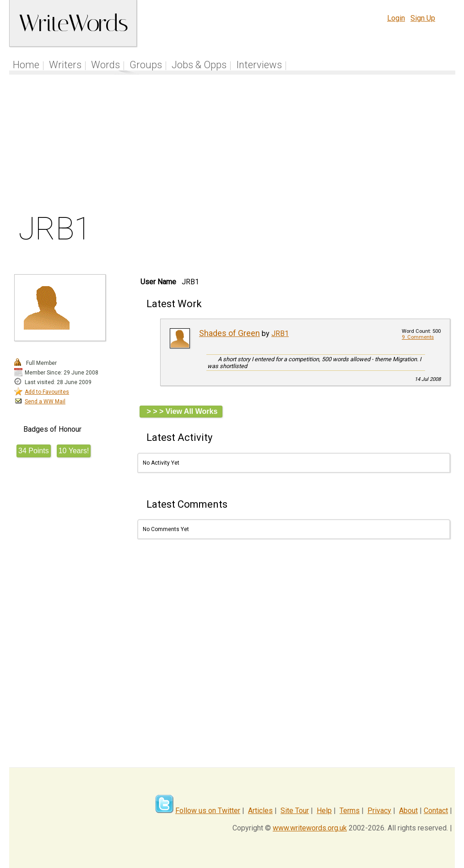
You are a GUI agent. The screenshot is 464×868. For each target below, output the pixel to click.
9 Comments (418, 337)
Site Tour (295, 811)
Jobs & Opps (199, 65)
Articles (260, 811)
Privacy (379, 811)
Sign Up (423, 18)
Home (26, 65)
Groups (146, 65)
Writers (65, 65)
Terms (350, 811)
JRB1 (280, 334)
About (408, 811)
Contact (436, 811)
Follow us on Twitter (208, 811)
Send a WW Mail (45, 401)
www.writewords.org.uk (310, 828)
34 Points (34, 451)
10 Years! (74, 451)
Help (324, 811)
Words (105, 65)
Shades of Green (229, 333)
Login (396, 18)
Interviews (259, 65)
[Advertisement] (232, 146)
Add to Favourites (47, 392)
